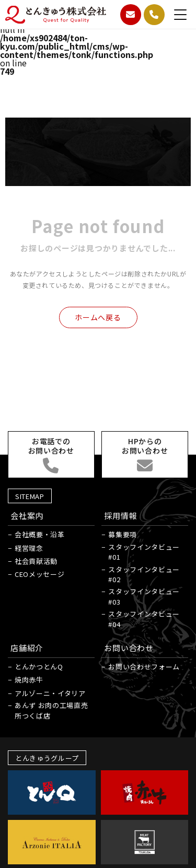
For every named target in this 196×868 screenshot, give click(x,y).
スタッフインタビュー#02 (144, 575)
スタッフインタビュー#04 (144, 619)
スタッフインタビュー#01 (144, 552)
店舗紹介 (27, 648)
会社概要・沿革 (40, 534)
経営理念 (29, 548)
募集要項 (123, 534)
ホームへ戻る (98, 317)
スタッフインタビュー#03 (144, 597)
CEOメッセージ (39, 574)
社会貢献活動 (36, 561)
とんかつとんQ (39, 667)
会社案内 (27, 516)
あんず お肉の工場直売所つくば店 (51, 710)
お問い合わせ (129, 648)
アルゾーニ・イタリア (50, 693)
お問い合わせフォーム (144, 667)
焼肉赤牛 (29, 680)
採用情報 (120, 516)
